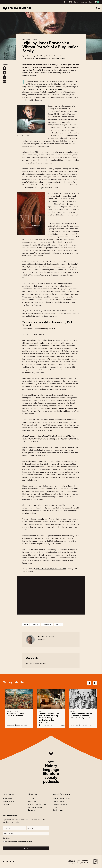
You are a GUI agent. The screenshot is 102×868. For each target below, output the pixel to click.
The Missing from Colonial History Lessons (81, 716)
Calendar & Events (59, 801)
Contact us (31, 810)
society (51, 777)
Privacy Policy (57, 807)
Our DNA (31, 799)
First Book (35, 625)
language (51, 769)
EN (65, 2)
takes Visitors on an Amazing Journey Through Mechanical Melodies (49, 717)
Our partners (7, 804)
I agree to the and (19, 842)
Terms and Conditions (60, 804)
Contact (76, 2)
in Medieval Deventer (15, 715)
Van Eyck (58, 625)
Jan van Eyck (61, 58)
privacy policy (29, 842)
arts (51, 762)
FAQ (71, 2)
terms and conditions (17, 842)
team (35, 807)
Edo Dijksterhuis (43, 722)
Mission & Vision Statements (37, 804)
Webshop (84, 2)
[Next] (95, 683)
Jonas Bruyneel (56, 89)
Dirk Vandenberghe (30, 56)
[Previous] (89, 683)
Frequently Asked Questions (62, 799)
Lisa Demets (10, 725)
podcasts (51, 781)
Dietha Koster (74, 725)
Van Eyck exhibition (45, 187)
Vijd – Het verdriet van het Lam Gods (51, 569)
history (51, 766)
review (34, 40)
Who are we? (32, 801)
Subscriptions (7, 799)
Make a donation (8, 801)
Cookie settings (58, 810)
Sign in (91, 2)
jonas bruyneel (47, 625)
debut (26, 625)
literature (51, 773)
